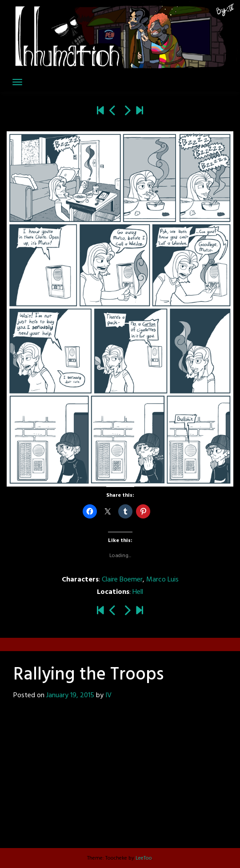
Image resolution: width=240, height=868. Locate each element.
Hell (138, 592)
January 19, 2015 (70, 695)
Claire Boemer (122, 580)
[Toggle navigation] (17, 82)
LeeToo (144, 858)
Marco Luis (162, 580)
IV (108, 695)
